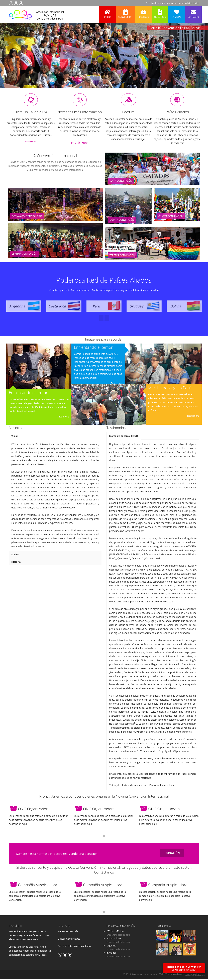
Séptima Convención (25, 255)
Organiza (111, 947)
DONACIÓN (172, 854)
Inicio (108, 12)
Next (199, 60)
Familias (177, 12)
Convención (125, 12)
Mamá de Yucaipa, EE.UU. (124, 437)
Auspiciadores (114, 940)
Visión (15, 437)
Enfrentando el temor (28, 394)
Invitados (111, 954)
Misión (15, 556)
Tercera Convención (122, 256)
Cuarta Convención (171, 217)
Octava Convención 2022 (27, 217)
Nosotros (160, 12)
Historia (16, 563)
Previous (9, 60)
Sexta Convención (121, 182)
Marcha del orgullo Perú (170, 389)
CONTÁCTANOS (80, 144)
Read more (63, 418)
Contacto (193, 12)
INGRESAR (31, 143)
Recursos (143, 12)
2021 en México (115, 933)
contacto (86, 947)
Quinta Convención (122, 221)
